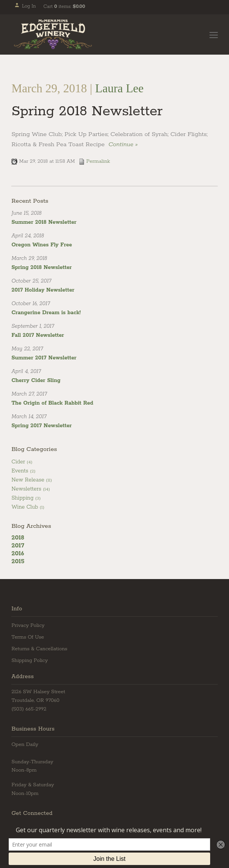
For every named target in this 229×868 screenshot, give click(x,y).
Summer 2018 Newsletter (44, 222)
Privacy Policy (28, 626)
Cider (22, 462)
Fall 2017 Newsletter (38, 335)
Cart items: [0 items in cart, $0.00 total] (64, 7)
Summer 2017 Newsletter (44, 358)
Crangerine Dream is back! (46, 313)
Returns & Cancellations (39, 649)
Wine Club (28, 507)
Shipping (26, 498)
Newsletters (31, 489)
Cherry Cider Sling (36, 381)
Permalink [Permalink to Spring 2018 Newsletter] (94, 161)
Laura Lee (120, 88)
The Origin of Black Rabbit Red (52, 403)
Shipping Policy (30, 661)
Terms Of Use (28, 637)
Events (23, 471)
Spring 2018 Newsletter (87, 111)
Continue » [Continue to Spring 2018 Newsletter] (123, 144)
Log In (25, 6)
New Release (31, 480)
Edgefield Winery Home (53, 35)
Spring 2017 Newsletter (41, 426)
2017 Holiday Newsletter (43, 290)
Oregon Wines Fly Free (42, 245)
